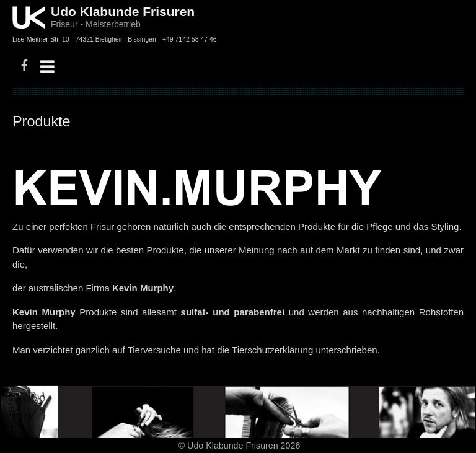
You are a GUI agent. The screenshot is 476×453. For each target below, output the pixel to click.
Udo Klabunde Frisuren (123, 11)
